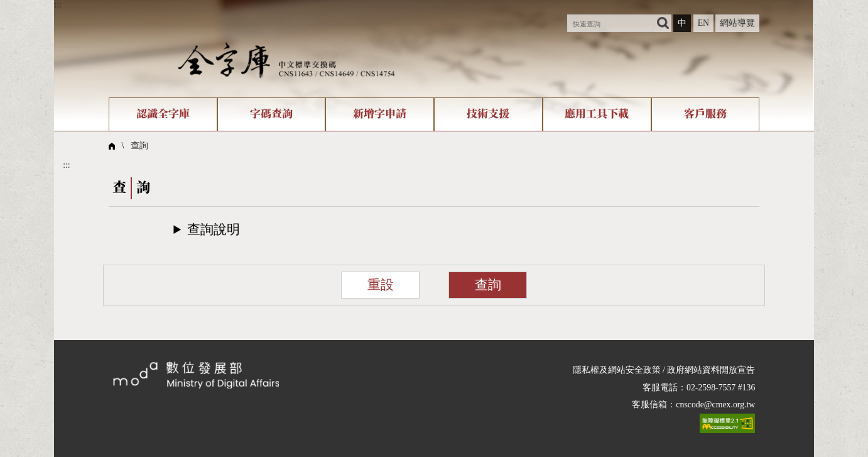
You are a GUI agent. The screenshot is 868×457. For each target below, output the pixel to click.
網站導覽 (737, 23)
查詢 (139, 146)
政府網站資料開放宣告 (711, 370)
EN (703, 23)
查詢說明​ (214, 229)
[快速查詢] (610, 23)
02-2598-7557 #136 (721, 388)
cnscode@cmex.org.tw (715, 405)
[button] (434, 229)
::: (58, 5)
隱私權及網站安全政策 (617, 370)
